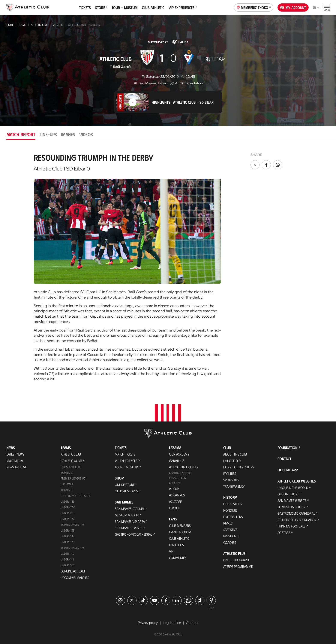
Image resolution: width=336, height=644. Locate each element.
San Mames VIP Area (130, 521)
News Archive (16, 467)
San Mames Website (292, 500)
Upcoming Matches (75, 578)
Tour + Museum (125, 7)
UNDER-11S (67, 554)
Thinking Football (291, 526)
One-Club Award (236, 560)
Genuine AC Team (73, 571)
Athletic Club (40, 25)
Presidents (231, 536)
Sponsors (231, 480)
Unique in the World (293, 488)
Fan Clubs (176, 545)
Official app (288, 470)
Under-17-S (68, 507)
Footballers (233, 517)
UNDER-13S (67, 536)
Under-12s (67, 542)
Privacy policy (148, 623)
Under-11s (67, 559)
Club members (180, 525)
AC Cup (174, 489)
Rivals (228, 523)
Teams (22, 25)
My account (293, 7)
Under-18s (68, 501)
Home (10, 25)
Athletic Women (73, 461)
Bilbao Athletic (71, 467)
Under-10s (68, 565)
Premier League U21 (73, 478)
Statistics (230, 530)
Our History (233, 504)
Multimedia (15, 461)
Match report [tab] (21, 134)
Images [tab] (68, 134)
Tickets (85, 7)
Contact (284, 459)
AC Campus (177, 495)
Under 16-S (68, 513)
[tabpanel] (168, 266)
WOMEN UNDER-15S (73, 525)
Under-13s (67, 530)
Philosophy (232, 461)
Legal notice (172, 623)
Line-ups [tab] (48, 134)
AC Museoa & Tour (291, 507)
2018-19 (58, 25)
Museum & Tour (127, 515)
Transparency (234, 486)
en (316, 7)
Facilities (230, 473)
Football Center (180, 473)
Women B (67, 473)
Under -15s (68, 519)
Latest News (15, 454)
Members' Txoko (254, 7)
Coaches (175, 483)
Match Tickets (125, 454)
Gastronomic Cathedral (134, 534)
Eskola (174, 508)
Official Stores (126, 491)
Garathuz (177, 461)
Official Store (288, 494)
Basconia (67, 484)
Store (101, 7)
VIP (171, 551)
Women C (67, 490)
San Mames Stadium (130, 509)
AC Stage (175, 501)
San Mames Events (129, 528)
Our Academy (179, 454)
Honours (230, 510)
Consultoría (177, 478)
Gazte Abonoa (180, 532)
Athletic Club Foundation (297, 520)
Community (178, 558)
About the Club (235, 454)
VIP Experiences (183, 7)
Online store (125, 485)
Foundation (287, 448)
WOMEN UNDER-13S (73, 548)
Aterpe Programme (238, 566)
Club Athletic (153, 7)
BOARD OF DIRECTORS (239, 467)
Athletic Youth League (76, 496)
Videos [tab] (86, 134)
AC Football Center (184, 467)
